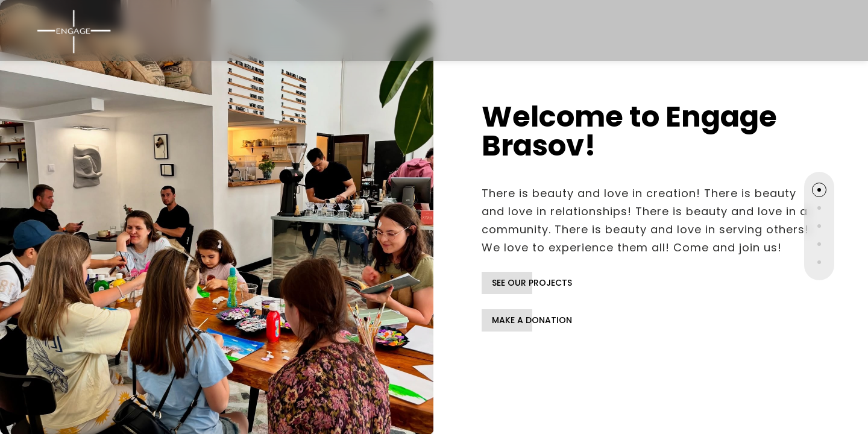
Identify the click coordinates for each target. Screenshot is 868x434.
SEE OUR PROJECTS (532, 283)
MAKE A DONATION (532, 320)
